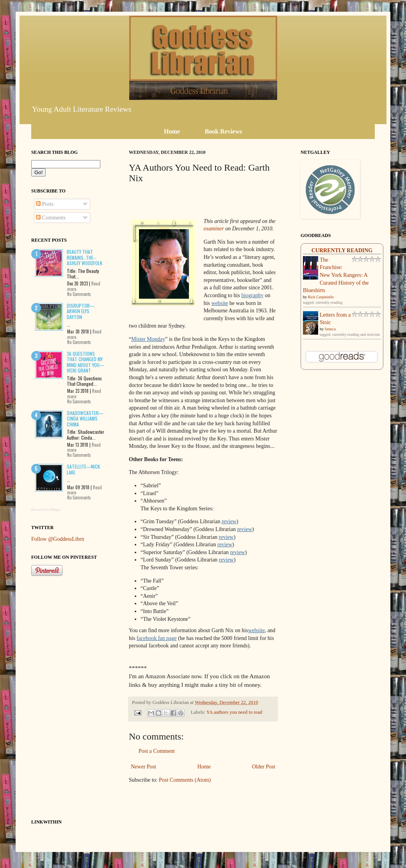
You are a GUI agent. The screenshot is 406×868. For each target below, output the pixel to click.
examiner (214, 229)
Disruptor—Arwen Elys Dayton (81, 311)
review (229, 521)
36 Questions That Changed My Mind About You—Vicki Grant (85, 362)
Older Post (264, 767)
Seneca (330, 329)
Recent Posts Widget (46, 510)
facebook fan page (157, 638)
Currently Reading (342, 250)
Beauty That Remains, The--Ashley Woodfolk (85, 257)
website (220, 303)
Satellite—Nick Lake (83, 469)
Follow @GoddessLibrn (58, 539)
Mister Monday (148, 339)
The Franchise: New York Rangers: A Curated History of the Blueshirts (336, 275)
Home (204, 767)
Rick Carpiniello (321, 297)
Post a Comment (157, 751)
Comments (51, 218)
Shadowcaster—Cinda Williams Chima (85, 419)
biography (252, 295)
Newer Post (143, 767)
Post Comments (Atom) (185, 780)
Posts (45, 204)
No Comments (79, 294)
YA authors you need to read (234, 712)
